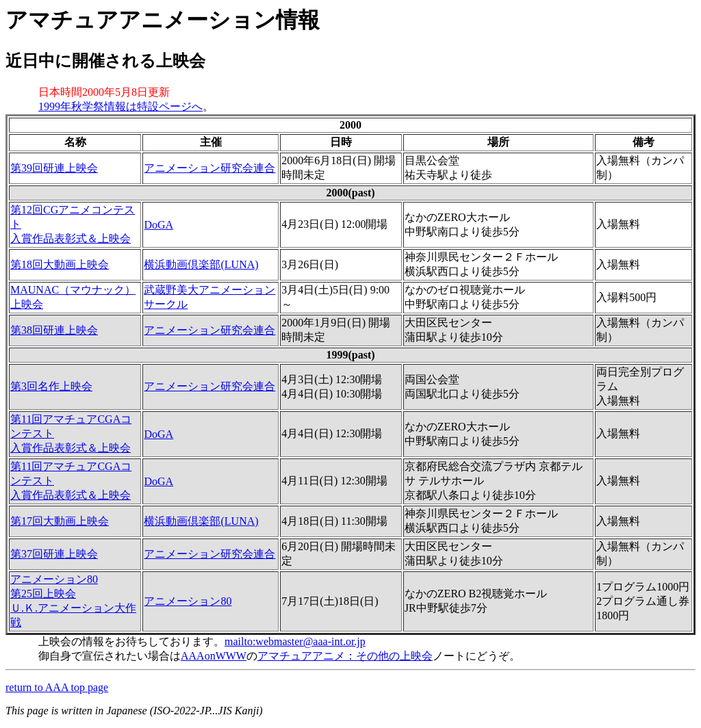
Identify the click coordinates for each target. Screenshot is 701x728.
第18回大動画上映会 (60, 264)
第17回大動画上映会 (60, 521)
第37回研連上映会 (54, 554)
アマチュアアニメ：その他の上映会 (345, 656)
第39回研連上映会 (54, 168)
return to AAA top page (57, 687)
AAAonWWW (214, 656)
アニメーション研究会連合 (209, 168)
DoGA (158, 225)
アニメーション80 (188, 601)
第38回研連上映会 (54, 330)
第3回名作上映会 (51, 386)
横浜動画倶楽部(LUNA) (201, 264)
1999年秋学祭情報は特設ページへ (120, 106)
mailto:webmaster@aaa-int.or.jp (295, 641)
